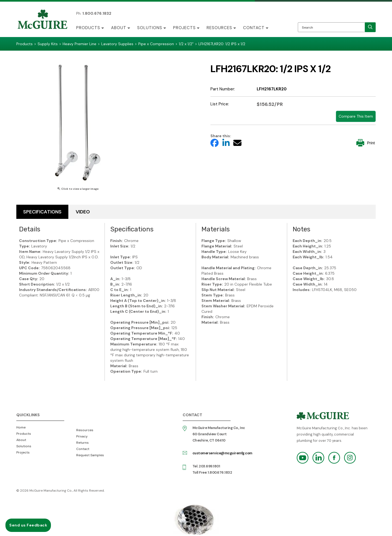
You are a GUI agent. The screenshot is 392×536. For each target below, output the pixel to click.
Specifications (42, 212)
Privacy (82, 436)
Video (83, 212)
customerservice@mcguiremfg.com (222, 453)
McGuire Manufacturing (42, 20)
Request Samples (90, 455)
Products (88, 28)
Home (21, 427)
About (119, 28)
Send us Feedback (28, 525)
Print (366, 143)
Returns (82, 443)
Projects (184, 28)
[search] (370, 27)
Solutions (150, 28)
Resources (219, 28)
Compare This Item (356, 116)
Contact (254, 28)
